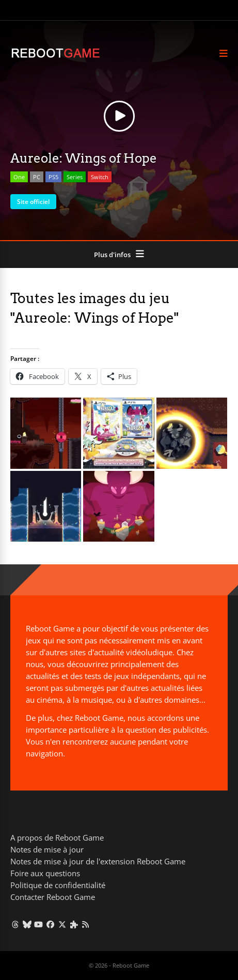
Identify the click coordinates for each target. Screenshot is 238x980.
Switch (100, 177)
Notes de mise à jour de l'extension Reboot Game (98, 861)
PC (37, 177)
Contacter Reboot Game (53, 897)
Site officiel (33, 202)
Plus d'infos (112, 255)
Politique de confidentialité (58, 885)
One (19, 177)
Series (75, 177)
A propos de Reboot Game (57, 837)
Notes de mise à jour (47, 849)
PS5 (53, 177)
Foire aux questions (45, 873)
